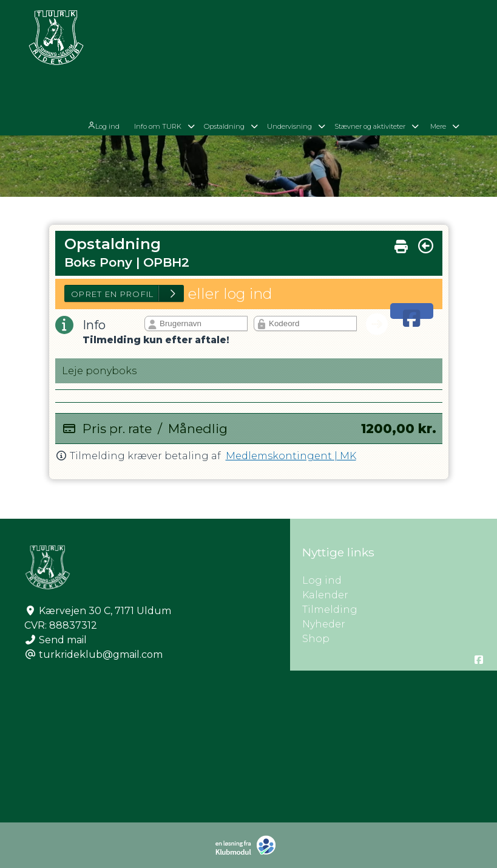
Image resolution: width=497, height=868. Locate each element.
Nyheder (324, 624)
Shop (316, 639)
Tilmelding (330, 610)
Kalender (325, 595)
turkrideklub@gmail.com (101, 654)
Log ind (117, 51)
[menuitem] (119, 50)
